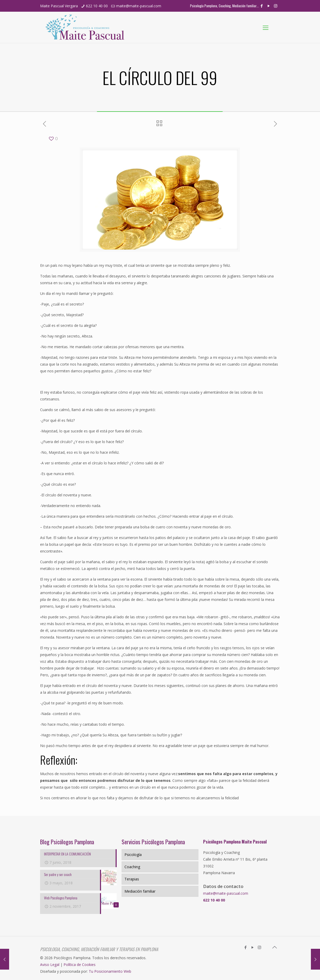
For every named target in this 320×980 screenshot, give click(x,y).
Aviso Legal (50, 965)
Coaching (132, 867)
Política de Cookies (80, 965)
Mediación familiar (140, 891)
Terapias (132, 879)
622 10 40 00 (97, 6)
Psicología (133, 855)
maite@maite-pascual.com (139, 6)
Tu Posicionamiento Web (110, 971)
